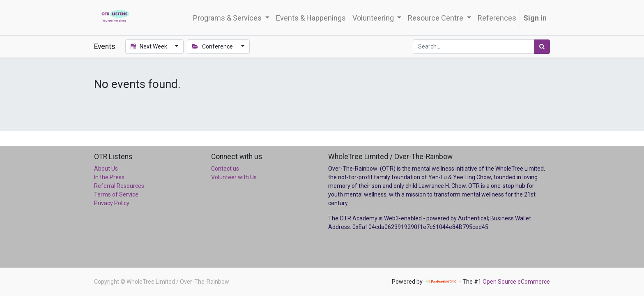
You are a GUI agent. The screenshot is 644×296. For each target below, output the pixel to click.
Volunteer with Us (234, 177)
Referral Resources (119, 186)
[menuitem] (311, 18)
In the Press (109, 177)
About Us (106, 169)
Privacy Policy (112, 203)
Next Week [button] (149, 46)
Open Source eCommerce (516, 282)
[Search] (542, 47)
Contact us (225, 169)
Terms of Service (116, 194)
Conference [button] (213, 46)
